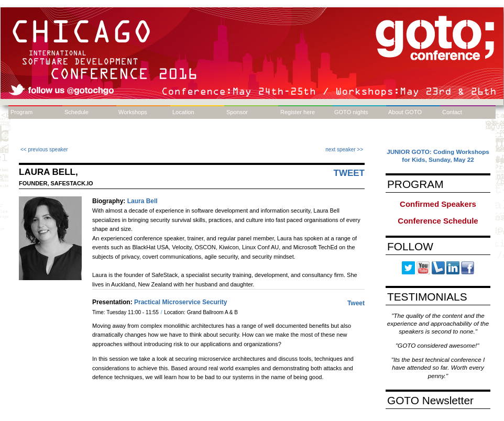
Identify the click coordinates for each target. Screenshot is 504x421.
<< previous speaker (44, 149)
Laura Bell (143, 201)
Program (21, 112)
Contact (452, 112)
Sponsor (237, 112)
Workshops (133, 112)
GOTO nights (351, 112)
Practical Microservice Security (180, 302)
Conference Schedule (438, 221)
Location (183, 112)
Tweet (349, 173)
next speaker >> (344, 149)
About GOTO (405, 112)
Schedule (76, 112)
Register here (298, 112)
